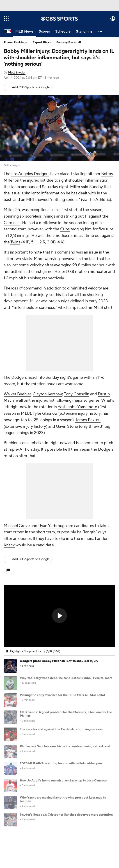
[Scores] (44, 31)
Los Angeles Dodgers (30, 174)
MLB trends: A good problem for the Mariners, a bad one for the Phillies (66, 714)
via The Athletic (96, 200)
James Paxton (88, 420)
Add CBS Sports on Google (31, 87)
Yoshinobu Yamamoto (77, 407)
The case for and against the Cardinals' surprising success (61, 729)
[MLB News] (24, 31)
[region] (59, 616)
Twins (15, 242)
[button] (101, 31)
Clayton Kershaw (48, 394)
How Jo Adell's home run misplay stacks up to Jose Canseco (63, 781)
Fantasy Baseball (69, 42)
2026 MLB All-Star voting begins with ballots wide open (61, 763)
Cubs (65, 229)
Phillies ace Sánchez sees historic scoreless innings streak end (65, 746)
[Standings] (84, 31)
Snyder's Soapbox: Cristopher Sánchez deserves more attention (66, 815)
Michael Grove (17, 526)
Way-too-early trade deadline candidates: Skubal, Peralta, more (66, 678)
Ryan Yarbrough (53, 526)
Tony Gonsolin (77, 394)
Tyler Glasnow (45, 413)
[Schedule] (63, 31)
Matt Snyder (17, 73)
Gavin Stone (67, 426)
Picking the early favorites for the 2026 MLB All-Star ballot (63, 695)
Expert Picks (42, 42)
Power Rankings (15, 42)
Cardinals (12, 223)
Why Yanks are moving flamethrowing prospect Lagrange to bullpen (63, 800)
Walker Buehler (17, 394)
